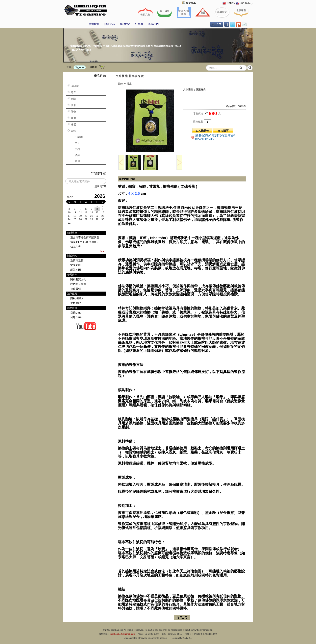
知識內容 (76, 247)
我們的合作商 (78, 284)
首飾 (73, 131)
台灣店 (230, 3)
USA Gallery (246, 3)
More (103, 251)
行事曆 (139, 24)
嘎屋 (77, 161)
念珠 (73, 99)
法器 (73, 125)
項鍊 (77, 155)
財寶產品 (110, 24)
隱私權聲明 (77, 298)
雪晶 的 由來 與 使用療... (84, 242)
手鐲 (77, 149)
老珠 (73, 92)
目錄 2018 (76, 317)
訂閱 (104, 187)
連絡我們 (153, 24)
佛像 (73, 112)
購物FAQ (125, 24)
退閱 (97, 187)
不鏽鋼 (79, 137)
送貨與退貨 (77, 260)
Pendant (75, 86)
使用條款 (76, 303)
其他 (73, 118)
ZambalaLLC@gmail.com (123, 634)
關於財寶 (94, 24)
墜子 (77, 143)
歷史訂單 (191, 3)
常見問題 (76, 265)
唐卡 (73, 105)
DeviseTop (187, 638)
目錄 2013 (76, 313)
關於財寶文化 (78, 279)
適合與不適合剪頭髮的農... (86, 237)
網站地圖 (76, 270)
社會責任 (76, 289)
